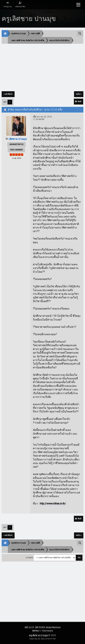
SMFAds (36, 631)
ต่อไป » (79, 94)
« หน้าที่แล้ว (8, 94)
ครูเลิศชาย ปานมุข (39, 635)
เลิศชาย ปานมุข (18, 139)
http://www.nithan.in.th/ (53, 504)
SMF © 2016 (40, 627)
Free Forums (48, 631)
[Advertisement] (42, 68)
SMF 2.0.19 (29, 627)
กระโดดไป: (29, 558)
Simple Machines (53, 627)
